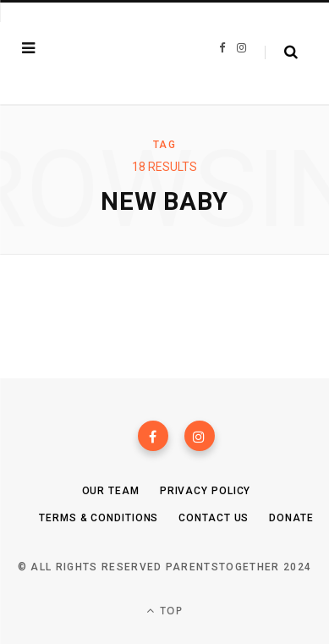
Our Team (111, 491)
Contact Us (214, 518)
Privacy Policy (206, 491)
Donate (291, 518)
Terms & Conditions (99, 518)
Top (164, 611)
